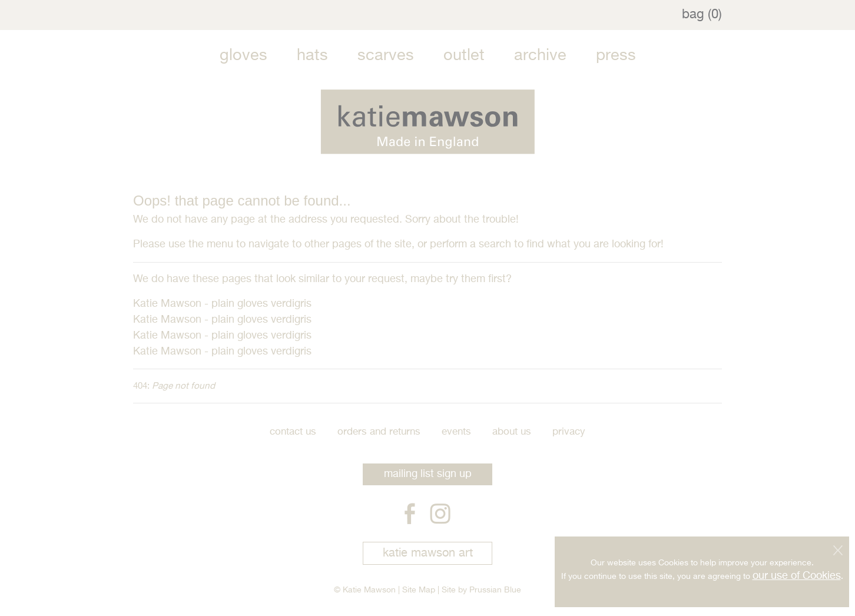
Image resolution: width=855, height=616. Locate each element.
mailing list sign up (428, 474)
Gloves (243, 56)
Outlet (464, 56)
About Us (512, 432)
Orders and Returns (379, 432)
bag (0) (702, 15)
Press (616, 56)
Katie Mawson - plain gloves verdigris (222, 304)
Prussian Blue (495, 590)
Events (456, 432)
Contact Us (293, 432)
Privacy (569, 432)
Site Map (419, 590)
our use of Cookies (797, 575)
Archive (540, 56)
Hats (312, 56)
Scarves (386, 56)
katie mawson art (428, 553)
